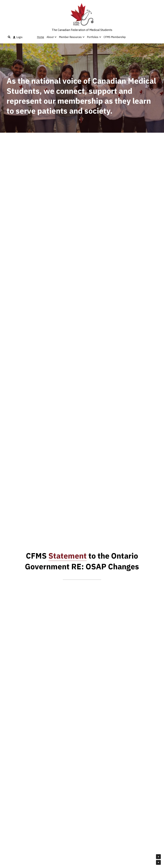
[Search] (9, 37)
